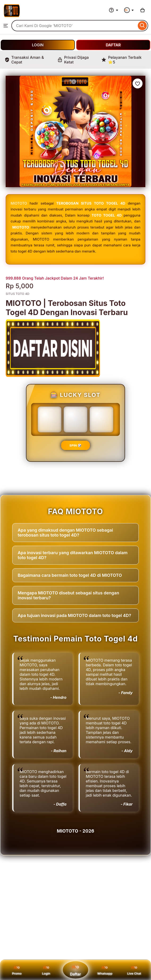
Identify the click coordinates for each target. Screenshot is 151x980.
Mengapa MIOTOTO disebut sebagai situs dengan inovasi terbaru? (68, 595)
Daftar (75, 970)
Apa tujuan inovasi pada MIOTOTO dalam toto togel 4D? (74, 615)
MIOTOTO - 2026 (75, 831)
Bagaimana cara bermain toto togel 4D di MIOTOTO (70, 575)
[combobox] (74, 26)
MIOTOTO (19, 203)
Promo (17, 970)
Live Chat (134, 970)
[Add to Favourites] (138, 83)
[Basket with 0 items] (143, 10)
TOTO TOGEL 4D (107, 215)
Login (46, 970)
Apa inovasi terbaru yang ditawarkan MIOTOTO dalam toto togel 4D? (73, 555)
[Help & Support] (113, 10)
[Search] (142, 26)
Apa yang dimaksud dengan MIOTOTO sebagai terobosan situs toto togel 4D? (65, 533)
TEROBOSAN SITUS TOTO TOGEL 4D (91, 203)
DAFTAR (113, 45)
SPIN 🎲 (75, 445)
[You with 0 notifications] (129, 10)
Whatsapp (105, 970)
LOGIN (38, 45)
